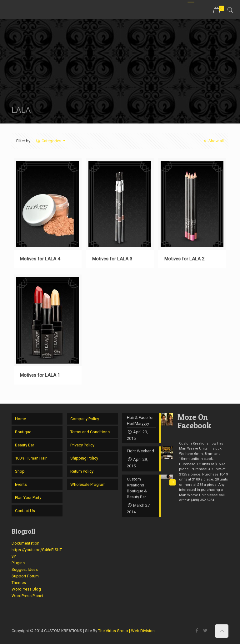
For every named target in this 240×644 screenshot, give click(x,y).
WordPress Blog (26, 589)
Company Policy (85, 419)
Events (21, 484)
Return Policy (82, 471)
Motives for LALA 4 (40, 259)
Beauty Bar (25, 445)
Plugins (18, 563)
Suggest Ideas (25, 569)
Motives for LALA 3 (112, 259)
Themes (19, 583)
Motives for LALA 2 (184, 259)
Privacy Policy (82, 445)
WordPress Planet (27, 596)
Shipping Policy (84, 458)
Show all (213, 141)
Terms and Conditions (90, 432)
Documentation (25, 543)
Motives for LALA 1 (40, 375)
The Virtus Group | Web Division (126, 631)
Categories (51, 141)
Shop (20, 471)
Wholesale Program (88, 484)
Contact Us (25, 511)
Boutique (23, 432)
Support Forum (25, 576)
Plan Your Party (28, 498)
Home (20, 419)
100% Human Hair (31, 458)
